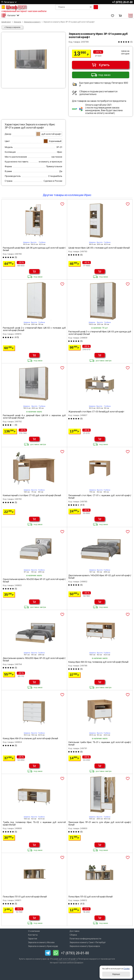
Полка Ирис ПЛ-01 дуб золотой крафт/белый (25, 897)
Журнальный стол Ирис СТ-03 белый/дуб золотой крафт (96, 412)
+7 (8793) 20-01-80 (122, 2)
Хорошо (116, 974)
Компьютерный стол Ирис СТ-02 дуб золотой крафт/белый (32, 495)
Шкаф (14, 7)
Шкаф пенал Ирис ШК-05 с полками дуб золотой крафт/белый (99, 248)
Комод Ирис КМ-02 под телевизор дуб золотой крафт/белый (98, 662)
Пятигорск (9, 2)
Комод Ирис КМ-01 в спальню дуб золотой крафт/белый (30, 738)
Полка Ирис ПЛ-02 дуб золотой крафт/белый (90, 897)
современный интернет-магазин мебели (24, 11)
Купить (101, 65)
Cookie (127, 969)
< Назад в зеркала (12, 27)
